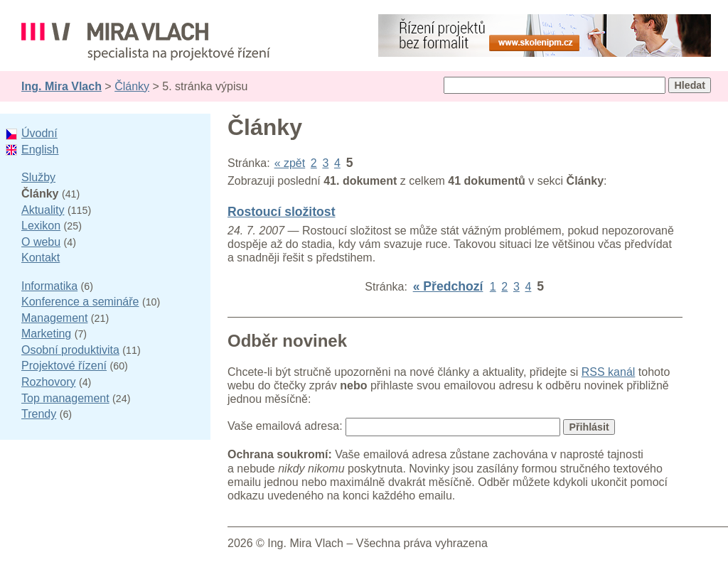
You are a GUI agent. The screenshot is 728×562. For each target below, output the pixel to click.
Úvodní (39, 133)
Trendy (39, 414)
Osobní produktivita (70, 350)
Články (132, 86)
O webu (41, 242)
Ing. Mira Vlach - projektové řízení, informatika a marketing (146, 42)
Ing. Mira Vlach (61, 86)
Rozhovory (48, 382)
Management (54, 318)
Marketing (46, 334)
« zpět (290, 163)
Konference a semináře (80, 302)
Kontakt (41, 258)
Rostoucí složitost (282, 212)
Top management (65, 398)
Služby (38, 177)
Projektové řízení (64, 366)
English (40, 150)
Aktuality (43, 210)
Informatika (49, 286)
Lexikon (41, 226)
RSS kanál (609, 372)
